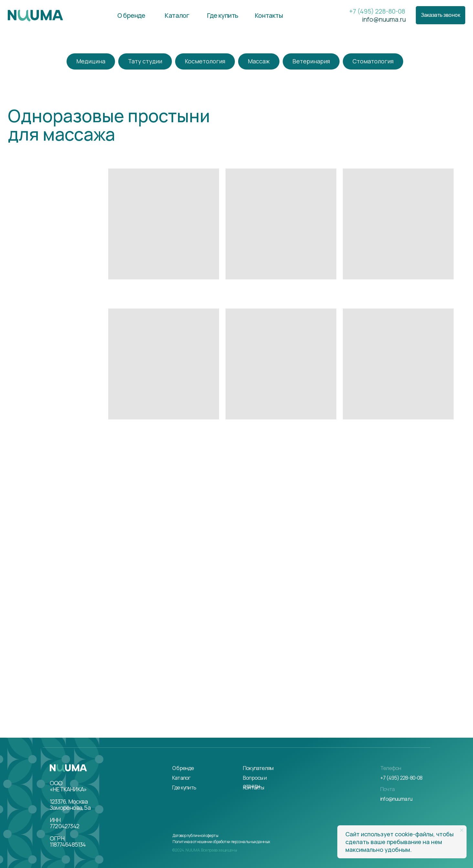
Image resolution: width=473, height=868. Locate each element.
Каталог (181, 778)
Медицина (91, 61)
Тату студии (145, 61)
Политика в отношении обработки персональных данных (221, 842)
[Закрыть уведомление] (462, 830)
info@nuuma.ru (384, 19)
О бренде (183, 768)
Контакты (254, 787)
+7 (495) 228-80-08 (377, 11)
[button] (441, 15)
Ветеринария (311, 61)
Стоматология (373, 61)
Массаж (259, 61)
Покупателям (258, 768)
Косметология (205, 61)
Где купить (184, 787)
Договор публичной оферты (195, 835)
